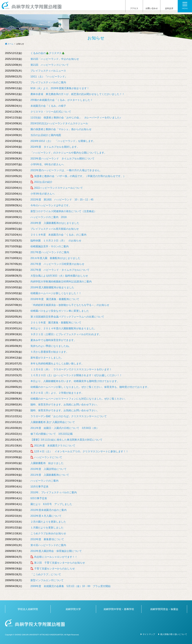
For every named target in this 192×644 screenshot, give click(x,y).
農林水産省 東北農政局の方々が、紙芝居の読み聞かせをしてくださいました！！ (77, 94)
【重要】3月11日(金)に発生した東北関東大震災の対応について (66, 440)
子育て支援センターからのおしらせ (54, 569)
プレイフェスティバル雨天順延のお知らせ (55, 229)
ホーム (10, 44)
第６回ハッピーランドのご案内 (48, 545)
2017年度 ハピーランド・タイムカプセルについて (60, 270)
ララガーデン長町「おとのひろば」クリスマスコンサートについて (69, 416)
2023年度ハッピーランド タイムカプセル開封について (63, 159)
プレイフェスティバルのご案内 (48, 82)
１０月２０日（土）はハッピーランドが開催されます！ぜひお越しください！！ (76, 375)
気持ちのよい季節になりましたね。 (51, 346)
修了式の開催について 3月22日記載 (52, 434)
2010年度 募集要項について (47, 539)
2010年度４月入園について (46, 516)
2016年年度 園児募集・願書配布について (55, 299)
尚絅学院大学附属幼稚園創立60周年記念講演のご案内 (61, 282)
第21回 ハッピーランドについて (50, 65)
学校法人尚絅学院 (28, 609)
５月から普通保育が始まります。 (50, 352)
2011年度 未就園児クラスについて (55, 446)
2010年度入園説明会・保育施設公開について (56, 551)
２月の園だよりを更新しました (48, 522)
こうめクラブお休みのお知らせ (48, 533)
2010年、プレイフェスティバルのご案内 (54, 492)
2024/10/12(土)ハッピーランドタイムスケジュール (59, 123)
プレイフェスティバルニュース (48, 71)
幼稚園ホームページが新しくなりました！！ (56, 293)
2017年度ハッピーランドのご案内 (50, 252)
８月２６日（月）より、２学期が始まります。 (57, 393)
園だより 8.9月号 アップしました (51, 504)
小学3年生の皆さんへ (43, 194)
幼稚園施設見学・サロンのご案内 (50, 246)
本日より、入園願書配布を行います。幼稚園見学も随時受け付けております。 (75, 381)
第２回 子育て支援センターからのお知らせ (61, 563)
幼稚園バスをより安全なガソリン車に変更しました (60, 311)
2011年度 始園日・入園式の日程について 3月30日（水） (65, 428)
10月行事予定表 (40, 487)
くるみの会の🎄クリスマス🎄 (48, 53)
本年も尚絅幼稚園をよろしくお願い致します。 (57, 364)
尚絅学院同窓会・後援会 (164, 609)
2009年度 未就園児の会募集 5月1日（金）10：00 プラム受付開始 (71, 586)
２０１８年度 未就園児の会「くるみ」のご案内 (58, 235)
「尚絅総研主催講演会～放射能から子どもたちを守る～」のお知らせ (70, 305)
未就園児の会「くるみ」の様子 (48, 106)
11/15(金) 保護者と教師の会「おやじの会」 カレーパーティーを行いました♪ (76, 118)
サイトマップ (149, 634)
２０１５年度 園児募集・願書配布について (56, 323)
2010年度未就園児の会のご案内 (49, 510)
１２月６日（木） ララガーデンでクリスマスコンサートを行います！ (71, 369)
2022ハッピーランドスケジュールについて (59, 188)
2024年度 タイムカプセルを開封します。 (55, 147)
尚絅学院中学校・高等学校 (119, 609)
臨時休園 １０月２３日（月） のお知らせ (56, 241)
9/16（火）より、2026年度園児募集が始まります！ (60, 88)
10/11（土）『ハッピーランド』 (49, 77)
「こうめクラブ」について (46, 574)
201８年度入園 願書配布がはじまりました (56, 258)
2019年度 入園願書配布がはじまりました (55, 223)
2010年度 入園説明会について (49, 469)
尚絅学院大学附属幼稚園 (35, 7)
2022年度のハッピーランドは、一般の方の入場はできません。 (66, 170)
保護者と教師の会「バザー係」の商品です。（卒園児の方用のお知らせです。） (80, 176)
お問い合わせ (152, 7)
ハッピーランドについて (48, 457)
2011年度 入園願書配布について (50, 475)
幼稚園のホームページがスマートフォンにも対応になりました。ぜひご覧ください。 (79, 399)
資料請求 (169, 7)
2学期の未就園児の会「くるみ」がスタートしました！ (62, 100)
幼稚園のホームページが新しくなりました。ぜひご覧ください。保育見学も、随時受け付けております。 (90, 387)
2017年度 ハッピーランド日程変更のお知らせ (57, 264)
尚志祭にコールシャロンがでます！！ (56, 557)
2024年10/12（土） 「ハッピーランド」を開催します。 (63, 141)
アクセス (134, 7)
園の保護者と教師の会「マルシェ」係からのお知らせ (61, 129)
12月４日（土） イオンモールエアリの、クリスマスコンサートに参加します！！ (81, 451)
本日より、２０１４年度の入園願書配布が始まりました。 (64, 328)
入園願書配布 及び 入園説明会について (53, 422)
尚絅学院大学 (73, 609)
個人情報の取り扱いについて (174, 634)
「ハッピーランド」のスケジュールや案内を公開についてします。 (69, 153)
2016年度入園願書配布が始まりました (52, 287)
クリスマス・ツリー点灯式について (51, 112)
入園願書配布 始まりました (47, 463)
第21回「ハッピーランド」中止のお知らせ (55, 59)
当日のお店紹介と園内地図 (46, 135)
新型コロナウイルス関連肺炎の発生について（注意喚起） (64, 211)
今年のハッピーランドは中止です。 (51, 205)
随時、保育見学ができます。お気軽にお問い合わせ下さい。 (65, 405)
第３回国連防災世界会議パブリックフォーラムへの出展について (67, 317)
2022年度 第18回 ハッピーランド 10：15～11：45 (62, 200)
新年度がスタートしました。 (47, 358)
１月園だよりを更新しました (47, 528)
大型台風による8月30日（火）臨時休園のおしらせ (59, 276)
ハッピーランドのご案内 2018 (49, 217)
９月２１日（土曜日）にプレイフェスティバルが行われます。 (66, 334)
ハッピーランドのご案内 (44, 481)
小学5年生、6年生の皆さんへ (47, 164)
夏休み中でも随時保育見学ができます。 (53, 340)
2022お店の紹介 (43, 182)
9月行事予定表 (39, 498)
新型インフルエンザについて (47, 580)
